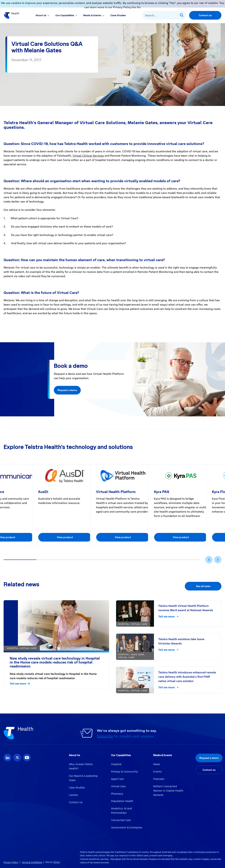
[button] (20, 560)
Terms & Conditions (32, 862)
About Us (41, 15)
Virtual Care (118, 786)
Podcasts (159, 779)
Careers (73, 795)
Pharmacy (117, 794)
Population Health (122, 801)
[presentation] (209, 560)
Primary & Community (125, 772)
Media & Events (92, 15)
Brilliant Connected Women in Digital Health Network (168, 791)
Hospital (116, 764)
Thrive (56, 862)
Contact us (205, 15)
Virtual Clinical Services (88, 156)
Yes (134, 7)
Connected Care (121, 820)
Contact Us (76, 802)
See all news (203, 586)
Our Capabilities (65, 15)
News (157, 764)
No (139, 7)
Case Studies (118, 15)
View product (65, 537)
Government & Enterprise (127, 828)
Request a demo (67, 390)
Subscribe (105, 736)
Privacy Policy (11, 862)
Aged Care (117, 779)
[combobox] (164, 15)
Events (157, 772)
